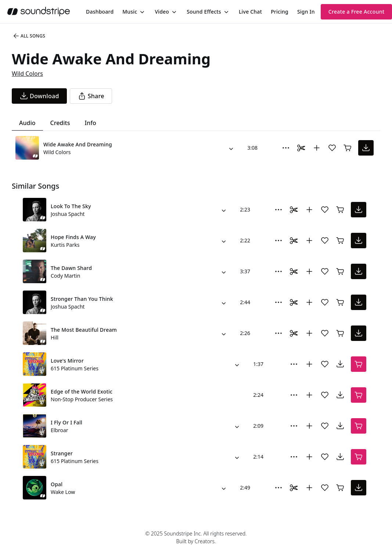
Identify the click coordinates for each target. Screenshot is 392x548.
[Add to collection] (317, 148)
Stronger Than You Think (82, 299)
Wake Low (63, 492)
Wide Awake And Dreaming (78, 144)
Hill (55, 337)
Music (130, 12)
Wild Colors (27, 74)
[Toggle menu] (141, 12)
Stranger (62, 453)
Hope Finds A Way (73, 237)
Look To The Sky (71, 206)
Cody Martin (65, 276)
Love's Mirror (67, 361)
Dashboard (100, 12)
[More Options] (286, 148)
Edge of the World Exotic (82, 392)
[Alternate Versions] (231, 148)
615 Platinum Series (75, 368)
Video (162, 12)
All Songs (29, 36)
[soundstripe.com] (39, 12)
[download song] (39, 96)
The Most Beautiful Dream (84, 330)
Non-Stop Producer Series (82, 399)
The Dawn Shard (71, 268)
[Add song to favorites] (332, 148)
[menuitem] (100, 12)
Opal (57, 484)
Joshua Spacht (68, 214)
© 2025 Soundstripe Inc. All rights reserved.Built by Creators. (196, 537)
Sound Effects (204, 12)
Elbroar (60, 430)
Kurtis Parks (65, 245)
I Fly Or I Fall (66, 422)
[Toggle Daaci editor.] (301, 148)
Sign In (306, 12)
